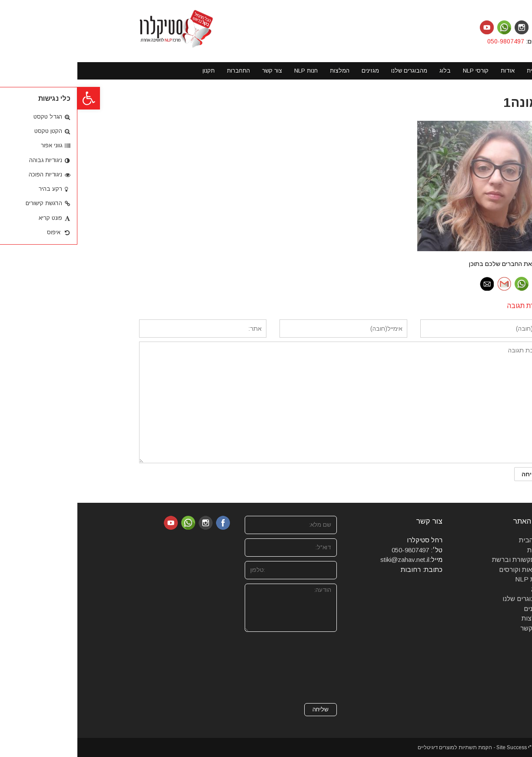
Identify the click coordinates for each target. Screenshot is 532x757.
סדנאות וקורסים (444, 569)
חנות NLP (452, 579)
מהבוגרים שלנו (446, 599)
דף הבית (454, 540)
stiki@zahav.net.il (328, 559)
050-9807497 (429, 41)
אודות (458, 550)
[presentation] (224, 667)
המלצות (455, 618)
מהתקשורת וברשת (440, 559)
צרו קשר (454, 628)
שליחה (243, 709)
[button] (11, 98)
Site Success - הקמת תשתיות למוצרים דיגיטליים (395, 747)
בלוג (460, 589)
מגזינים (456, 609)
